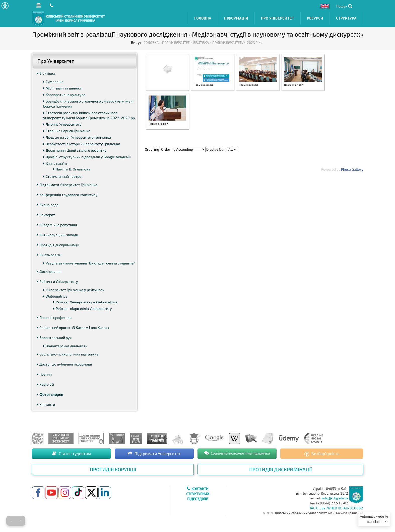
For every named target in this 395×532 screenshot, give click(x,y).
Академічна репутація (57, 225)
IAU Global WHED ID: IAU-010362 (337, 508)
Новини (44, 374)
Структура (346, 18)
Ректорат (46, 215)
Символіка (53, 82)
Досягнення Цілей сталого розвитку (75, 150)
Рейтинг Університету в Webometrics (85, 302)
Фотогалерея (50, 394)
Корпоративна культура (64, 95)
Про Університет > (177, 43)
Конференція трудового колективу (67, 195)
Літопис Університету (62, 124)
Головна (203, 18)
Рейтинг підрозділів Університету (83, 308)
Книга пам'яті (56, 163)
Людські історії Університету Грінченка (77, 137)
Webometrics (55, 296)
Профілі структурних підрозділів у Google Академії (87, 157)
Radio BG (45, 384)
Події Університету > (229, 43)
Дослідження (49, 271)
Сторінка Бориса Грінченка (67, 131)
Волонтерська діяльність (65, 346)
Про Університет (278, 18)
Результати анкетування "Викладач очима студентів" (89, 263)
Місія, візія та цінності (63, 88)
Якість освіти (49, 255)
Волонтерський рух (54, 338)
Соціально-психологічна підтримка (68, 354)
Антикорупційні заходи (57, 235)
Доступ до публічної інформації (64, 364)
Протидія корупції (113, 469)
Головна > (152, 43)
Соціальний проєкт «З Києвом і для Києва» (73, 328)
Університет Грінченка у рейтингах (74, 290)
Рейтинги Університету (57, 281)
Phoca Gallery (352, 169)
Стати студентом (72, 453)
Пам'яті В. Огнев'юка (72, 169)
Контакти (46, 405)
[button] (5, 6)
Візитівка (46, 73)
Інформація (236, 18)
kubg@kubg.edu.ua (335, 498)
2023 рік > (255, 43)
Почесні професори (54, 318)
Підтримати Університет (154, 453)
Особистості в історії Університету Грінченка (82, 144)
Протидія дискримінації (58, 245)
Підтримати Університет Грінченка (67, 185)
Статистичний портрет (63, 176)
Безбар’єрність (322, 454)
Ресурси (315, 18)
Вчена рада (48, 205)
